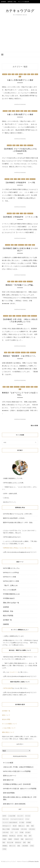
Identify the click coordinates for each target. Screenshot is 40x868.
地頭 (32, 74)
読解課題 (6, 624)
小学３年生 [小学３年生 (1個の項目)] (32, 829)
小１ (15, 179)
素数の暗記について (8, 732)
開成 (26, 245)
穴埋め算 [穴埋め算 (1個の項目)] (16, 839)
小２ (18, 145)
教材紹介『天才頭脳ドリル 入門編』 (20, 285)
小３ (21, 145)
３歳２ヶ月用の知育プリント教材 (20, 80)
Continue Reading (20, 104)
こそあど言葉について (9, 728)
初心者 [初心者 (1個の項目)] (15, 826)
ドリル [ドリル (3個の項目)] (27, 819)
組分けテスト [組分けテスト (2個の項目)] (29, 839)
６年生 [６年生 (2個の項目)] (4, 849)
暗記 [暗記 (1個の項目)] (26, 836)
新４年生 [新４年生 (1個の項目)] (20, 836)
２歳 (13, 74)
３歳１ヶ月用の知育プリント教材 (20, 114)
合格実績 (18, 5)
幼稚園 (21, 74)
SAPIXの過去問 (8, 688)
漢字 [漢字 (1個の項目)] (30, 836)
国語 (9, 74)
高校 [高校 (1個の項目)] (19, 846)
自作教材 (3, 2)
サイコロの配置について (9, 724)
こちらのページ (13, 672)
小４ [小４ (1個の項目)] (16, 832)
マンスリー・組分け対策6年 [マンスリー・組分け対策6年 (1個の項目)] (10, 822)
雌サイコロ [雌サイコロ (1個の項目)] (12, 846)
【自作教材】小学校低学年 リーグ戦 (20, 183)
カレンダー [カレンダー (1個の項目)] (20, 816)
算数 (10, 111)
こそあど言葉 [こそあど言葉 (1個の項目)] (12, 816)
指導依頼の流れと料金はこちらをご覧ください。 (18, 548)
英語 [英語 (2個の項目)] (4, 842)
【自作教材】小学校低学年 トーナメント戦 (20, 217)
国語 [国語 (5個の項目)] (28, 826)
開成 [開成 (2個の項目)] (29, 842)
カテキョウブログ (20, 11)
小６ (16, 245)
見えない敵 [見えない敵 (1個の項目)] (10, 842)
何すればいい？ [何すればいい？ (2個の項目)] (7, 826)
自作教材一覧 (7, 620)
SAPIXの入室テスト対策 (11, 581)
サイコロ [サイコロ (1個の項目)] (28, 816)
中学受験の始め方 (9, 598)
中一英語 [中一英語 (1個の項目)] (22, 822)
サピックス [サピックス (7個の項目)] (6, 819)
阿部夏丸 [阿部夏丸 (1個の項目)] (5, 846)
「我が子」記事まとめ (10, 585)
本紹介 (28, 387)
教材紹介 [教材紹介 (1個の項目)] (5, 836)
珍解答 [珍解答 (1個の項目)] (10, 839)
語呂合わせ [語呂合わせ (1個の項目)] (18, 842)
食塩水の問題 (6, 719)
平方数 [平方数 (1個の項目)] (22, 832)
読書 (30, 245)
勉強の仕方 (21, 245)
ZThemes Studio (34, 861)
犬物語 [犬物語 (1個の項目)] (4, 839)
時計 (29, 74)
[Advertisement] (20, 37)
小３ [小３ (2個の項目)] (12, 832)
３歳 (17, 74)
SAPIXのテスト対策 (10, 577)
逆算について (6, 715)
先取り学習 (34, 111)
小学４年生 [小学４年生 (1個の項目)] (6, 832)
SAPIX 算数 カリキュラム (11, 568)
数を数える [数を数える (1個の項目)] (12, 836)
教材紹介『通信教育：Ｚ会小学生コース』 (20, 356)
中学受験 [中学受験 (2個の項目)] (29, 822)
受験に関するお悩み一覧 (11, 603)
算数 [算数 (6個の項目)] (22, 839)
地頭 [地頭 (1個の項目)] (32, 826)
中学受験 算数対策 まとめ (11, 594)
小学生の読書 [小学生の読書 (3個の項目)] (15, 829)
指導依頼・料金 (12, 2)
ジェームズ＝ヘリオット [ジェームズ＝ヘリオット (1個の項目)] (17, 819)
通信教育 (24, 316)
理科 (8, 387)
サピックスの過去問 (23, 2)
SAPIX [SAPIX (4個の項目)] (4, 816)
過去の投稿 (34, 425)
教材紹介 (19, 316)
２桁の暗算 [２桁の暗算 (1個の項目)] (25, 846)
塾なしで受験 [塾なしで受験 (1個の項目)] (6, 829)
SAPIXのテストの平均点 (8, 5)
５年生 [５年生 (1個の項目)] (32, 846)
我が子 (24, 5)
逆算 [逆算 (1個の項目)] (24, 842)
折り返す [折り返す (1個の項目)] (28, 832)
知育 (25, 74)
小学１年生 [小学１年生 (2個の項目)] (24, 829)
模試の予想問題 (8, 616)
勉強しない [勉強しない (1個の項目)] (22, 826)
